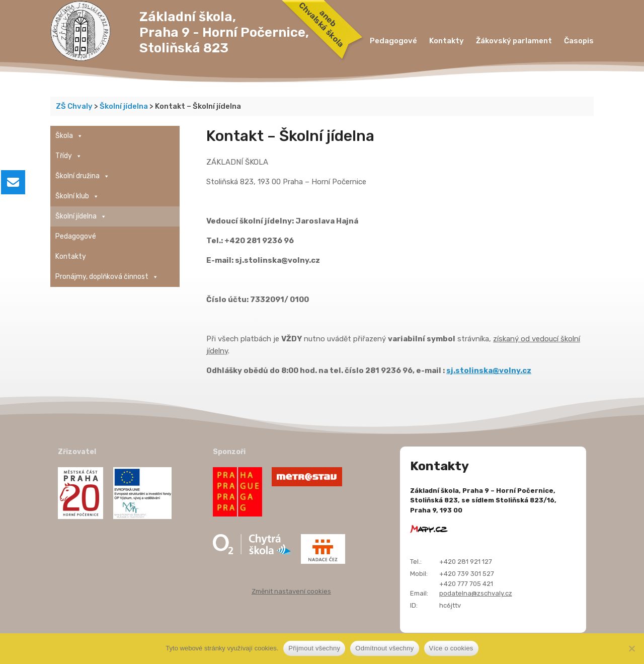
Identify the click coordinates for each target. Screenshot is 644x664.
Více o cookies (451, 648)
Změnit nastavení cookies (291, 591)
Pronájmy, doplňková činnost (107, 277)
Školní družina (83, 176)
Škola (69, 136)
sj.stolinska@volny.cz (489, 371)
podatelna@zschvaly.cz (476, 593)
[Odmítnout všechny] (631, 648)
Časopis (579, 41)
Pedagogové (393, 41)
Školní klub (77, 196)
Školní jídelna (81, 216)
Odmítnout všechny (384, 648)
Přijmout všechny (314, 648)
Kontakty (447, 41)
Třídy (69, 156)
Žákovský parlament (514, 41)
